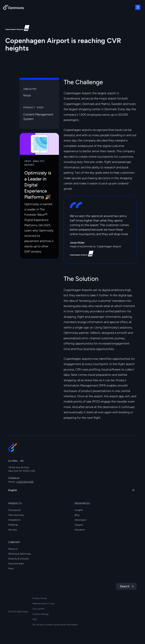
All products (14, 510)
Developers (81, 520)
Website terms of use (44, 604)
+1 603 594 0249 (25, 482)
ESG (35, 619)
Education (80, 530)
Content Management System (38, 117)
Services (13, 530)
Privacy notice (40, 598)
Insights (79, 510)
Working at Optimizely (20, 554)
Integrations (14, 520)
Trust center (39, 609)
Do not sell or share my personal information (55, 625)
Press (11, 568)
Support (79, 525)
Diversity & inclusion (19, 559)
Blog (77, 515)
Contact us (14, 478)
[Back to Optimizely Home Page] (14, 8)
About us (13, 549)
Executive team (16, 564)
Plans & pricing (16, 515)
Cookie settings (41, 614)
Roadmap (13, 525)
